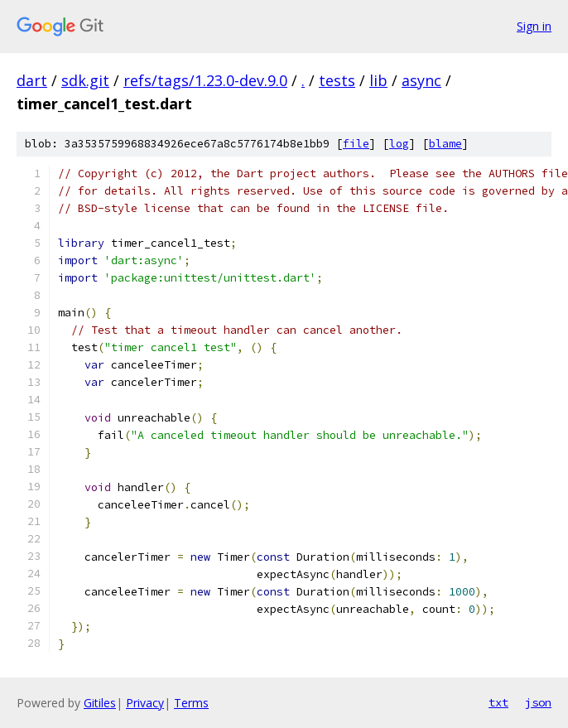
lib (378, 80)
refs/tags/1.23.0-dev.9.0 (205, 80)
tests (337, 80)
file (356, 144)
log (399, 144)
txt (498, 702)
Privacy (145, 703)
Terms (191, 703)
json (538, 702)
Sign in (534, 26)
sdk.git (85, 80)
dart (32, 80)
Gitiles (100, 703)
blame (445, 144)
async (421, 80)
